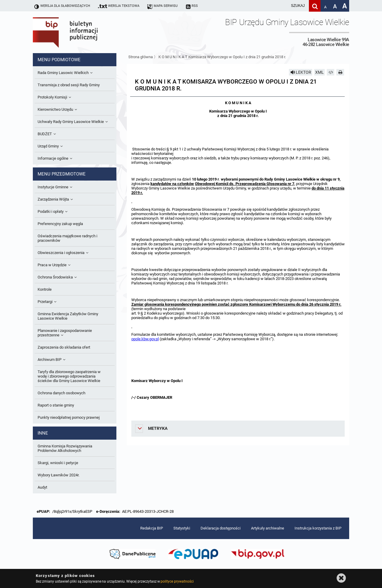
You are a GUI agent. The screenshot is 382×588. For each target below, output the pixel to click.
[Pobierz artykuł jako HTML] (331, 72)
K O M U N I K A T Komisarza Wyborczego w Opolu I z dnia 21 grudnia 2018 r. (222, 57)
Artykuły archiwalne (268, 528)
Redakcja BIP (152, 528)
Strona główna (141, 57)
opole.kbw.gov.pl (145, 339)
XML (319, 72)
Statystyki (182, 528)
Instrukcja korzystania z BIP (318, 528)
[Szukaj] (315, 6)
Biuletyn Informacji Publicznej (82, 32)
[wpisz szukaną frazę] (283, 6)
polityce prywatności (177, 581)
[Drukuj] (340, 72)
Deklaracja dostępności (221, 528)
